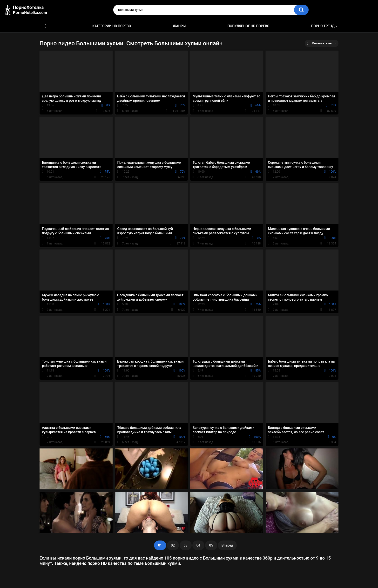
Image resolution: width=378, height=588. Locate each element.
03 (186, 545)
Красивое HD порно (46, 26)
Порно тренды (324, 26)
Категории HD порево (112, 26)
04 (198, 545)
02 (173, 545)
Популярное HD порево (249, 26)
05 (211, 545)
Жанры (179, 26)
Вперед (227, 545)
